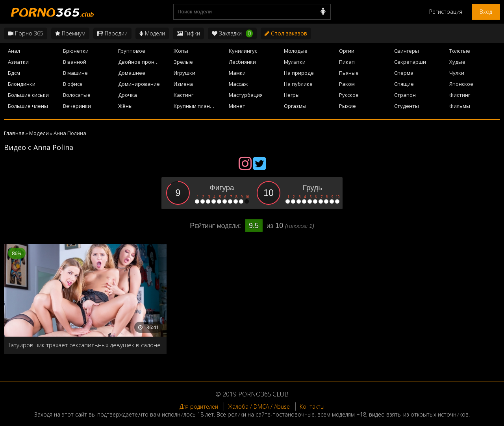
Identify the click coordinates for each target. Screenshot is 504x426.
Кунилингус (243, 51)
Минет (237, 106)
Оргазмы (295, 106)
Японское (461, 84)
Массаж (238, 84)
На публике (298, 84)
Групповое (132, 51)
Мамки (237, 73)
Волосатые (77, 95)
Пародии (112, 33)
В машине (75, 73)
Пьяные (349, 73)
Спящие (404, 84)
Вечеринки (77, 106)
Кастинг (183, 95)
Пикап (347, 62)
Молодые (296, 51)
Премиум (70, 33)
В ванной (75, 62)
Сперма (404, 73)
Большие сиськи (28, 95)
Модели (152, 33)
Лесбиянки (242, 62)
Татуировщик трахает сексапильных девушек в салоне (84, 345)
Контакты (312, 407)
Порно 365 (26, 33)
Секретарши (410, 62)
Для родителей (199, 407)
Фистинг (460, 95)
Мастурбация (246, 95)
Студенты (407, 106)
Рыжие (347, 106)
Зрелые (183, 62)
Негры (292, 95)
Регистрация (446, 12)
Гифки (188, 33)
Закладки (232, 33)
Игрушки (184, 73)
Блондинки (22, 84)
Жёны (125, 106)
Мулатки (295, 62)
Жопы (181, 51)
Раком (347, 84)
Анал (14, 51)
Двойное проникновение (144, 62)
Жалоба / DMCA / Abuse (259, 407)
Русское (349, 95)
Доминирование (139, 84)
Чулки (457, 73)
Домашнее (132, 73)
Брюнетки (76, 51)
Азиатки (18, 62)
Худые (457, 62)
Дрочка (128, 95)
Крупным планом (195, 106)
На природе (299, 73)
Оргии (347, 51)
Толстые (460, 51)
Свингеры (407, 51)
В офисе (73, 84)
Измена (183, 84)
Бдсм (14, 73)
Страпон (405, 95)
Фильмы (460, 106)
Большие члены (28, 106)
